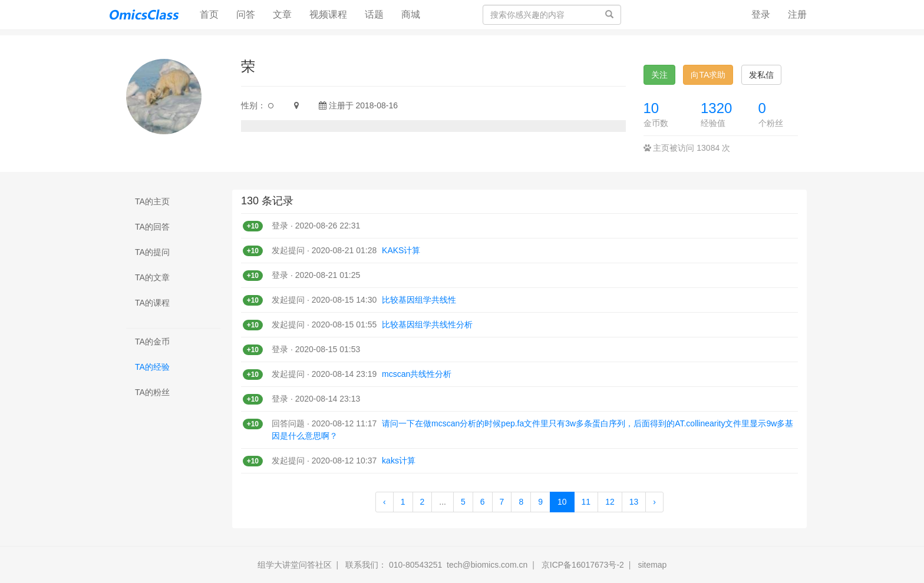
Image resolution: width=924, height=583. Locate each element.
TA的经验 (152, 367)
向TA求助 (708, 75)
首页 (214, 14)
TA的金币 (152, 342)
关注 (659, 75)
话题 (374, 14)
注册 (797, 14)
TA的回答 (152, 227)
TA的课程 (152, 303)
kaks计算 (399, 461)
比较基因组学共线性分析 (427, 324)
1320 (716, 108)
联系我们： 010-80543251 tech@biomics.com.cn (436, 565)
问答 (246, 14)
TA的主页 (152, 201)
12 (610, 502)
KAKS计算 (401, 250)
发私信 (761, 75)
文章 (282, 14)
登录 (761, 14)
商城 (411, 14)
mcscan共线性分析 (417, 374)
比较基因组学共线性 (419, 300)
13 (634, 502)
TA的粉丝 (152, 392)
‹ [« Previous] (385, 502)
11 (586, 502)
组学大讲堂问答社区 (295, 565)
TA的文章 (152, 277)
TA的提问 (152, 252)
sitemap (652, 565)
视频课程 (328, 14)
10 (651, 108)
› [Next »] (654, 502)
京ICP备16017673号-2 (583, 565)
